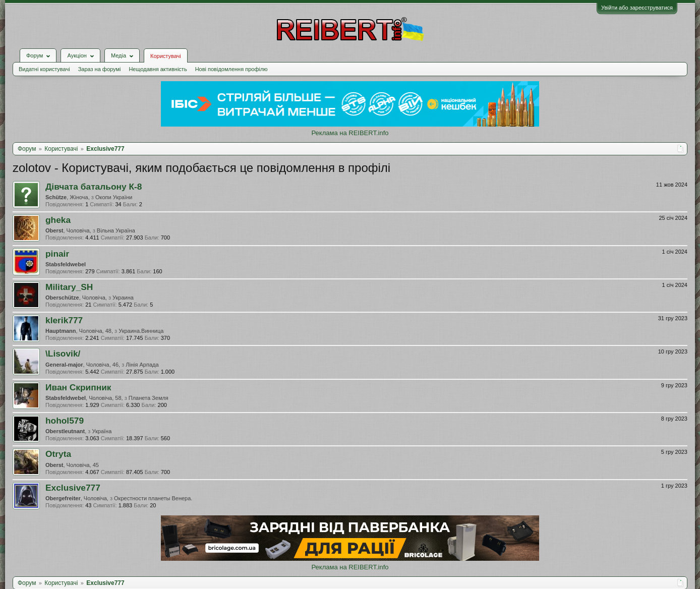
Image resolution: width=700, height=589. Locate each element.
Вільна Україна (116, 230)
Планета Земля (149, 398)
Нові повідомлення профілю (231, 69)
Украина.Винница (141, 331)
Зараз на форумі (100, 69)
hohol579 (65, 421)
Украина (123, 298)
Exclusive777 (73, 488)
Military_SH (69, 287)
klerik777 (64, 320)
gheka (58, 220)
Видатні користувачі (44, 69)
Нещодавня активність (158, 69)
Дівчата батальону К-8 (94, 187)
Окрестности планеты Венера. (153, 498)
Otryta (58, 454)
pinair (57, 254)
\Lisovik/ (63, 354)
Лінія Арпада (142, 365)
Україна (102, 431)
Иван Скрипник (78, 387)
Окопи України (114, 197)
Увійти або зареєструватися (637, 8)
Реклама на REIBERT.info (350, 133)
